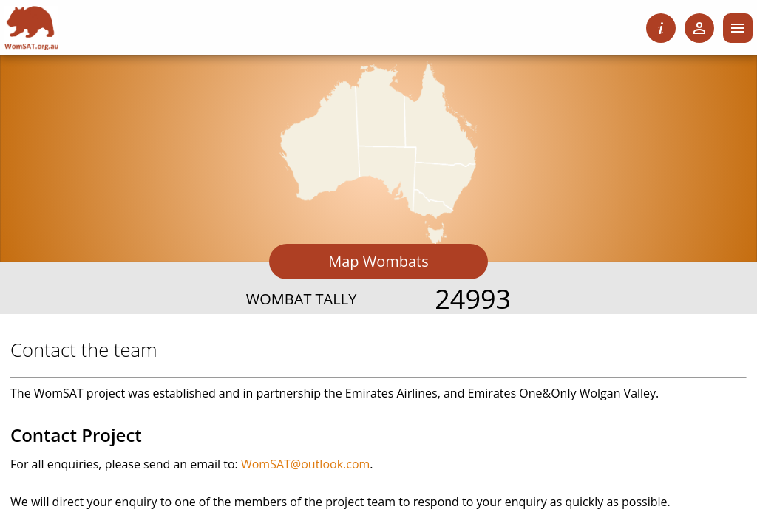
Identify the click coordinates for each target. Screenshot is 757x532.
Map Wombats (378, 261)
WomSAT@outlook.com (305, 464)
